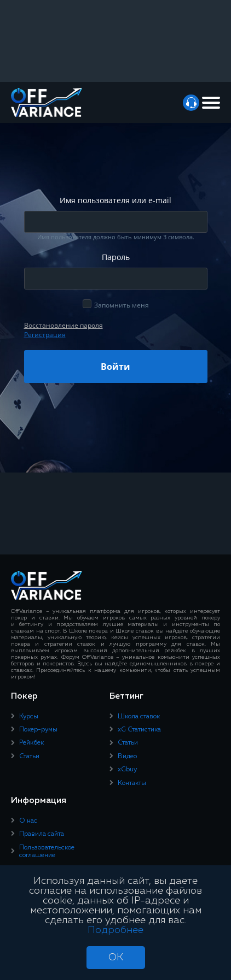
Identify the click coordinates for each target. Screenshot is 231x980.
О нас (28, 821)
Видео (127, 757)
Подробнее (116, 930)
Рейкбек (31, 743)
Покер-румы (38, 730)
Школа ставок (139, 717)
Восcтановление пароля (63, 325)
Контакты (132, 783)
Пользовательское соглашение (47, 852)
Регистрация (45, 335)
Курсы (29, 717)
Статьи (29, 757)
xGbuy (127, 770)
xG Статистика (139, 730)
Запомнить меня (122, 305)
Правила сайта (42, 834)
